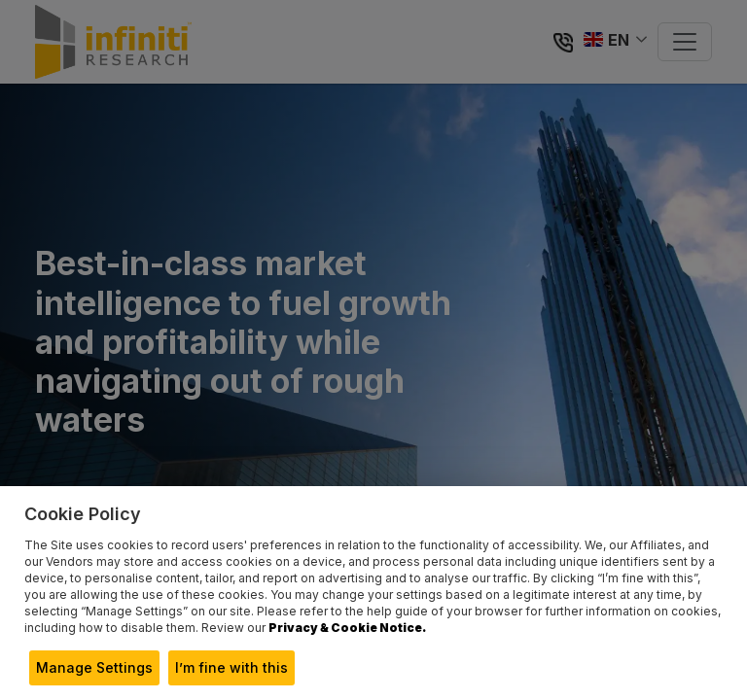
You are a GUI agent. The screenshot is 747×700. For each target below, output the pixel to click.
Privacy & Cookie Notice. (347, 628)
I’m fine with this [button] (231, 667)
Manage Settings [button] (94, 667)
